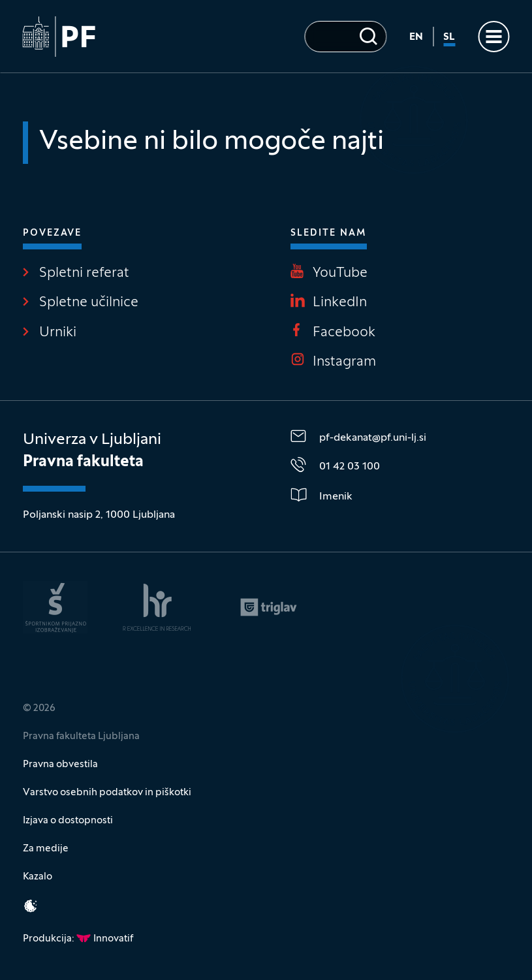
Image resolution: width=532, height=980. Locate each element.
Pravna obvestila (60, 765)
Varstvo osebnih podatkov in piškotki (107, 793)
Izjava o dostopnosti (68, 821)
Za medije (46, 849)
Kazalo (38, 877)
